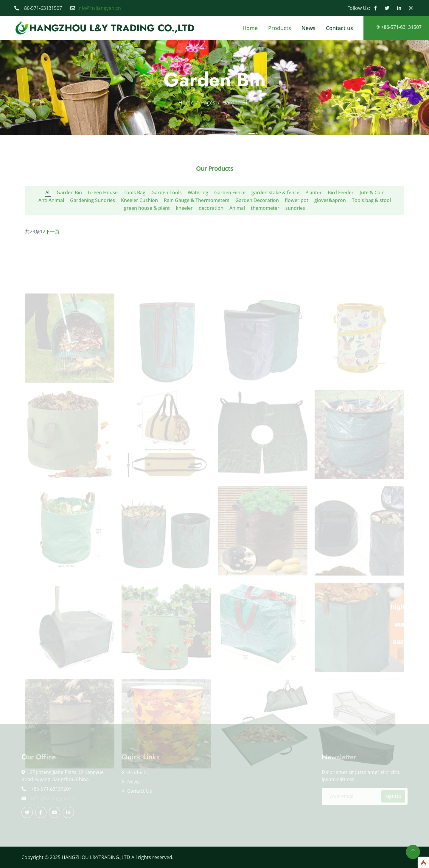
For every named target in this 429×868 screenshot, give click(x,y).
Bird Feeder (341, 208)
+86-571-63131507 (399, 27)
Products (280, 28)
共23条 (32, 232)
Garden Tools (167, 208)
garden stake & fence (275, 208)
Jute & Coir (372, 208)
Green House (103, 208)
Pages (208, 102)
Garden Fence (230, 208)
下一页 (52, 232)
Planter (314, 208)
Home (250, 28)
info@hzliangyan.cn (99, 8)
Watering (198, 208)
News (308, 28)
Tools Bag (135, 208)
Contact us (339, 28)
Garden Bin (69, 208)
